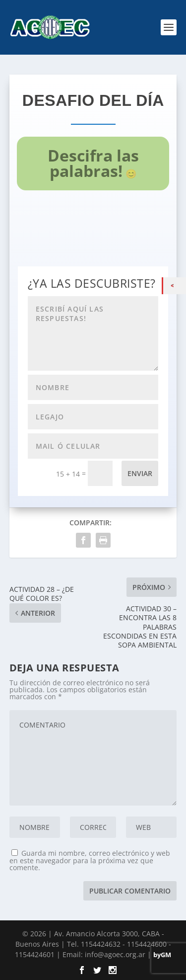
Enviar (140, 473)
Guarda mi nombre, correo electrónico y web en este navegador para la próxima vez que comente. (90, 860)
